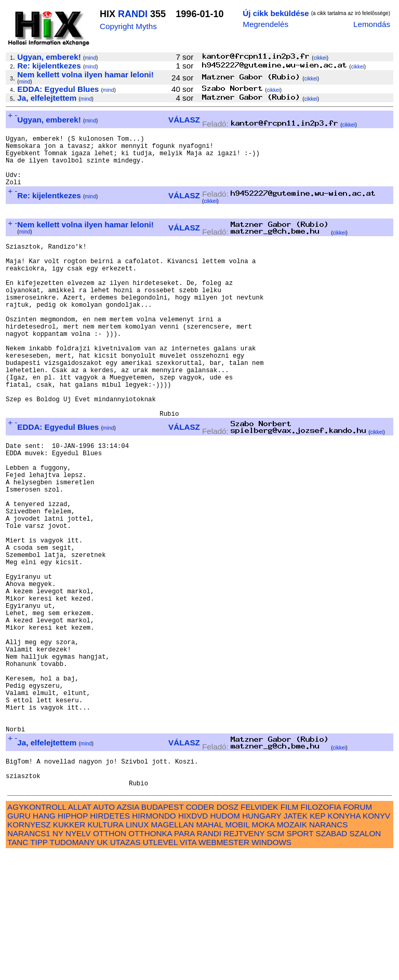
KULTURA (105, 951)
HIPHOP (73, 942)
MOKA (263, 951)
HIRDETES (110, 942)
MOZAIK (292, 951)
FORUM (357, 933)
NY (58, 959)
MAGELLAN (173, 951)
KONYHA (344, 942)
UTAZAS (125, 968)
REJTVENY (244, 959)
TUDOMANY (72, 968)
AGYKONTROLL (37, 933)
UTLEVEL (160, 968)
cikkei (320, 58)
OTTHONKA (150, 959)
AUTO (104, 933)
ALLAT (80, 933)
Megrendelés (265, 24)
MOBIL (238, 951)
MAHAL (210, 951)
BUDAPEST (163, 933)
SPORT (300, 959)
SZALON (365, 959)
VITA (188, 968)
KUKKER (69, 951)
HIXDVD (193, 942)
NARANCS (328, 951)
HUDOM (225, 942)
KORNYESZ (29, 951)
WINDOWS (271, 968)
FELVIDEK (259, 933)
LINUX (137, 951)
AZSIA (128, 933)
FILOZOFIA (321, 933)
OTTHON (110, 959)
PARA (184, 959)
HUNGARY (262, 942)
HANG (44, 942)
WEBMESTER (224, 968)
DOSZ (228, 933)
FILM (290, 933)
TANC (18, 968)
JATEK (296, 942)
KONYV (376, 942)
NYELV (78, 959)
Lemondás (372, 24)
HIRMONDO (154, 942)
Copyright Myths (128, 26)
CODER (200, 933)
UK (102, 968)
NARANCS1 (29, 959)
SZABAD (332, 959)
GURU (19, 942)
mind (90, 58)
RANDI (133, 14)
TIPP (39, 968)
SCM (276, 959)
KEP (317, 942)
